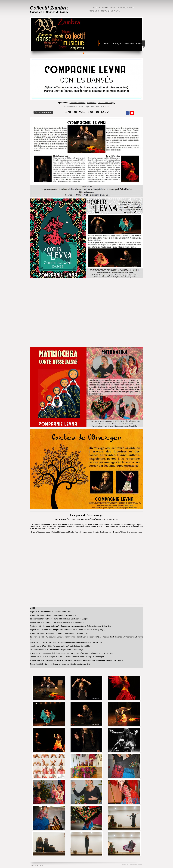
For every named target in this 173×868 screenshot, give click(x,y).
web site (88, 642)
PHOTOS (95, 106)
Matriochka (92, 103)
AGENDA (105, 106)
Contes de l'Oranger (107, 103)
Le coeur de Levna (78, 103)
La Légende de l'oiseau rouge (54, 653)
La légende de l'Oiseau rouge (77, 106)
